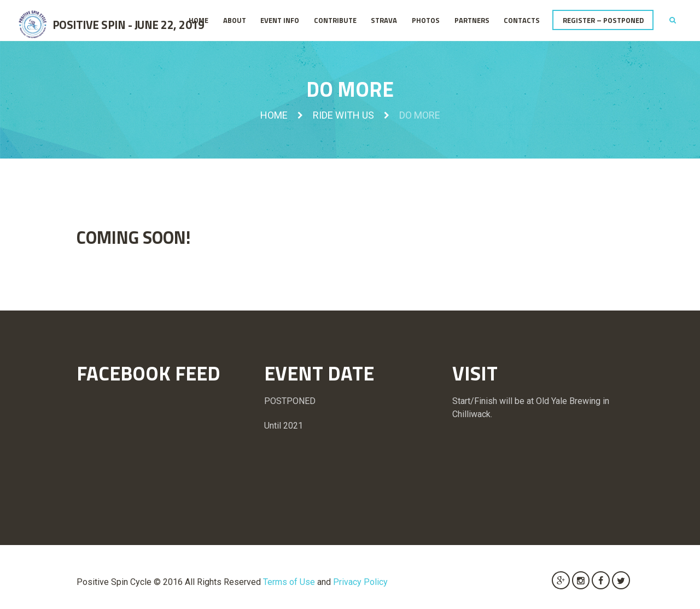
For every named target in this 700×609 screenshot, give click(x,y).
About (235, 20)
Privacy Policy (360, 582)
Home (199, 20)
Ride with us (343, 115)
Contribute (335, 20)
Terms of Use (289, 582)
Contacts (522, 20)
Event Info (280, 20)
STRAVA (384, 20)
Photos (426, 20)
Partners (472, 20)
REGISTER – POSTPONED (603, 20)
